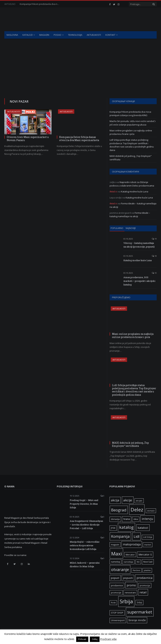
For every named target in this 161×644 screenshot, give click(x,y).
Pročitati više (108, 639)
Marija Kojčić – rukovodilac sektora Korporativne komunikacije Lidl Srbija (85, 545)
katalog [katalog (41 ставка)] (126, 527)
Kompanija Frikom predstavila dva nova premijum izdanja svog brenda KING (41, 4)
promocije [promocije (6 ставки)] (116, 593)
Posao (57, 35)
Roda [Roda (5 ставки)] (113, 603)
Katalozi (28, 35)
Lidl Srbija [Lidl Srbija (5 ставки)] (148, 537)
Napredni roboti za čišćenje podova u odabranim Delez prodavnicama (132, 184)
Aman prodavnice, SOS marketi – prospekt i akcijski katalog (139, 281)
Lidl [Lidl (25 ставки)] (137, 536)
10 (154, 273)
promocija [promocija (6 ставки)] (145, 585)
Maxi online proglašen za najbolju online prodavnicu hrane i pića (131, 132)
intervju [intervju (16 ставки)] (147, 519)
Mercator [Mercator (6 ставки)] (130, 555)
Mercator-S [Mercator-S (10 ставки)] (145, 554)
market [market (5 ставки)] (148, 545)
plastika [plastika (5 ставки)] (147, 570)
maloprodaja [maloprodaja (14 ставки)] (132, 544)
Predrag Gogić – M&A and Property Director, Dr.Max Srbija (84, 504)
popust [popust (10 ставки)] (115, 578)
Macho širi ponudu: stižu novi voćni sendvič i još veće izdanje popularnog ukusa (133, 123)
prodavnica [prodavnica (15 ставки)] (145, 578)
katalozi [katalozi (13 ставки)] (143, 528)
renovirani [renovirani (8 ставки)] (130, 593)
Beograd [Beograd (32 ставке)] (119, 510)
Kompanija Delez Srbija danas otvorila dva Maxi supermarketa (79, 139)
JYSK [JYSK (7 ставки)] (113, 528)
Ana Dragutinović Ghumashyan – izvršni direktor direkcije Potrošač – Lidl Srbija (86, 525)
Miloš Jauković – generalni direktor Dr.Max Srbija (85, 565)
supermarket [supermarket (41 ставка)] (140, 612)
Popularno (117, 228)
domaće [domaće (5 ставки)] (151, 511)
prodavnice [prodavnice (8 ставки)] (117, 585)
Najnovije (131, 228)
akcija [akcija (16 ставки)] (115, 500)
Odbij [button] (95, 639)
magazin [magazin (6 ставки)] (115, 545)
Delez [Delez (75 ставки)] (137, 510)
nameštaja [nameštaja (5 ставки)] (128, 562)
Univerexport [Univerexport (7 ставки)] (118, 620)
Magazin (44, 35)
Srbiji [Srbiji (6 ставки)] (139, 602)
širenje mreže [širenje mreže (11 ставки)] (137, 620)
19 (154, 239)
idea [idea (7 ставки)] (136, 519)
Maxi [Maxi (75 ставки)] (116, 554)
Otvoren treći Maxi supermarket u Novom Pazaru (28, 139)
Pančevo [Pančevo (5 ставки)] (137, 570)
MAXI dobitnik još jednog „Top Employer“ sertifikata (130, 444)
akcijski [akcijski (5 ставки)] (139, 501)
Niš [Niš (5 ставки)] (138, 562)
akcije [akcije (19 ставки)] (128, 500)
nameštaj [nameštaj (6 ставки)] (115, 562)
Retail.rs (113, 192)
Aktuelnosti (94, 35)
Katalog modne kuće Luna (135, 192)
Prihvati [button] (82, 639)
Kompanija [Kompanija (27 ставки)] (120, 536)
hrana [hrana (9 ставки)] (127, 519)
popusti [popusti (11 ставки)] (128, 578)
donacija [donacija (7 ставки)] (115, 519)
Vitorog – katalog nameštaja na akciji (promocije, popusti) (139, 245)
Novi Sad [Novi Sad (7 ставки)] (148, 562)
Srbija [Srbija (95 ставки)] (126, 601)
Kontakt (110, 35)
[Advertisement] (80, 65)
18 (154, 256)
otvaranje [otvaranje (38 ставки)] (120, 569)
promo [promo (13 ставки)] (131, 585)
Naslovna (12, 35)
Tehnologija (75, 35)
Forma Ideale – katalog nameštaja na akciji (130, 215)
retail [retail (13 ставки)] (143, 592)
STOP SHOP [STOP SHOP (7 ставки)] (117, 613)
